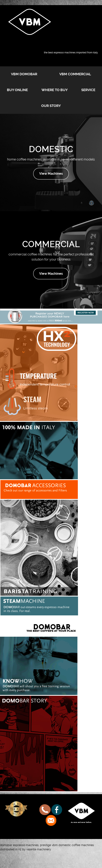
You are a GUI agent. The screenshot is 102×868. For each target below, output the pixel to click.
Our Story (51, 106)
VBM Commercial (75, 74)
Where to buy (55, 90)
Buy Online (17, 90)
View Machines (51, 174)
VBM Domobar (24, 74)
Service (88, 90)
